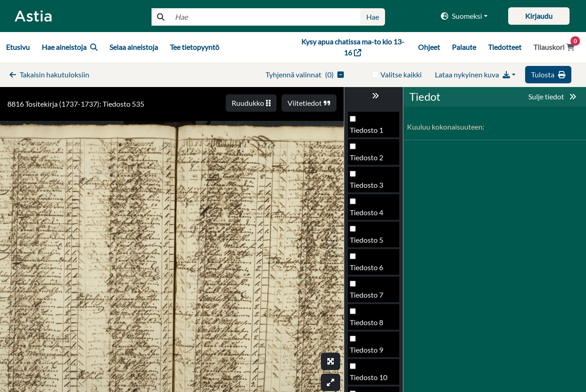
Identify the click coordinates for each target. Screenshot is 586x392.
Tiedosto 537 (371, 297)
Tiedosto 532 (371, 160)
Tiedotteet (505, 47)
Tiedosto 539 (371, 352)
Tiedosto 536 (371, 270)
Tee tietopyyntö (195, 47)
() (305, 74)
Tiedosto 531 (371, 133)
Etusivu (18, 47)
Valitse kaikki (401, 74)
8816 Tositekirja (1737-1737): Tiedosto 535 (76, 104)
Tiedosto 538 (371, 325)
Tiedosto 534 (371, 215)
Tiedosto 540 (371, 380)
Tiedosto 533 (371, 188)
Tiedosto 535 (371, 242)
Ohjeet (429, 47)
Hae (373, 17)
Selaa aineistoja (134, 47)
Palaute (464, 47)
